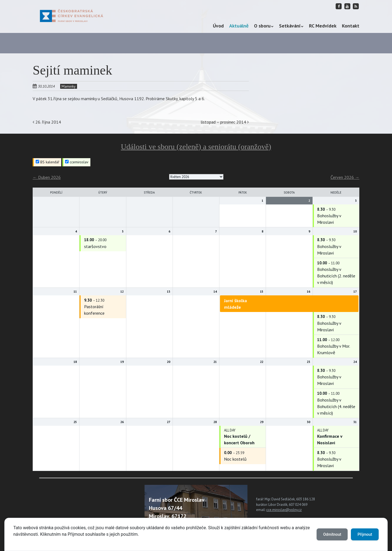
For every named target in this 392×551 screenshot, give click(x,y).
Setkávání (290, 26)
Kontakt (351, 26)
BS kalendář (48, 162)
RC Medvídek (323, 26)
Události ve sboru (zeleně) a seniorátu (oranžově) (196, 147)
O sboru (262, 26)
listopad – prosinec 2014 (225, 122)
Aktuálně (239, 26)
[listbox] (196, 177)
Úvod (218, 26)
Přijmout (365, 534)
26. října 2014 (47, 122)
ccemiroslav (77, 162)
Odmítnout (332, 534)
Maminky (69, 86)
